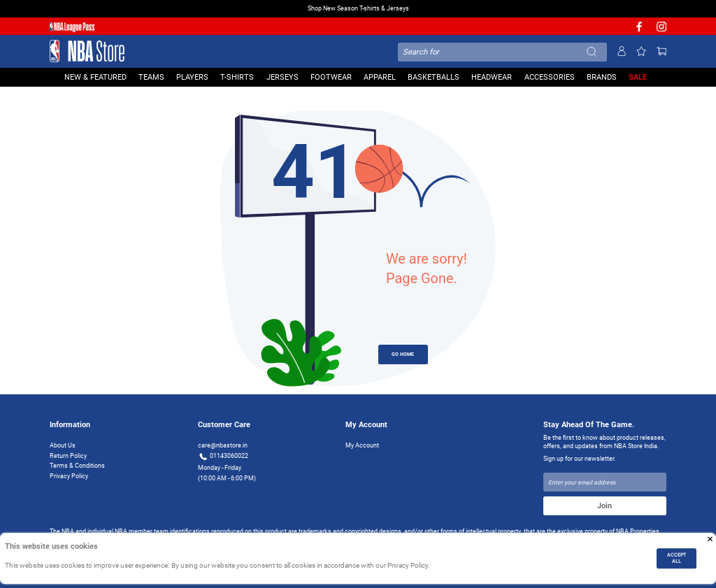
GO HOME (403, 354)
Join (604, 505)
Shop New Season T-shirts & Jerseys (358, 8)
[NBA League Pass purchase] (72, 27)
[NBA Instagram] (661, 30)
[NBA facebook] (639, 30)
